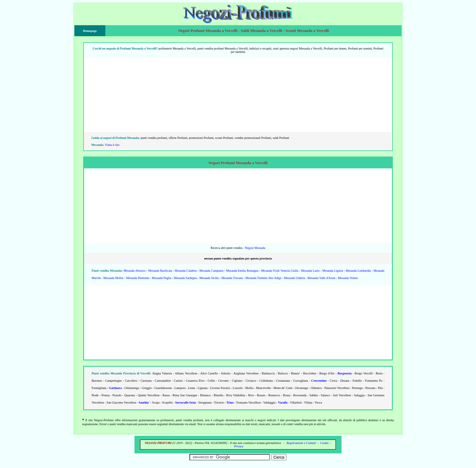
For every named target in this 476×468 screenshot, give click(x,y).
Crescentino (319, 381)
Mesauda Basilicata (160, 271)
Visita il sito (112, 145)
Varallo (283, 403)
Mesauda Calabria (186, 271)
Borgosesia (345, 373)
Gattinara (115, 388)
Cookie (325, 443)
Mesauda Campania (211, 271)
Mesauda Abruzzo (135, 271)
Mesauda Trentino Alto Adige (264, 278)
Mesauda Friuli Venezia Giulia (280, 271)
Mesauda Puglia (161, 278)
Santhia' (144, 403)
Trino (230, 403)
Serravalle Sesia (185, 403)
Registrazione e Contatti (301, 443)
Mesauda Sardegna (185, 278)
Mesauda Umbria (295, 278)
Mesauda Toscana (232, 278)
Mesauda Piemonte (138, 278)
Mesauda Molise (114, 278)
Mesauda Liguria (333, 271)
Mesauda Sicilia (209, 278)
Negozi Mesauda (255, 248)
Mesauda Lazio (311, 271)
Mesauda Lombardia (358, 271)
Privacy (239, 446)
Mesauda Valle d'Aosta (321, 278)
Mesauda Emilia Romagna (242, 271)
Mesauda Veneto (348, 278)
